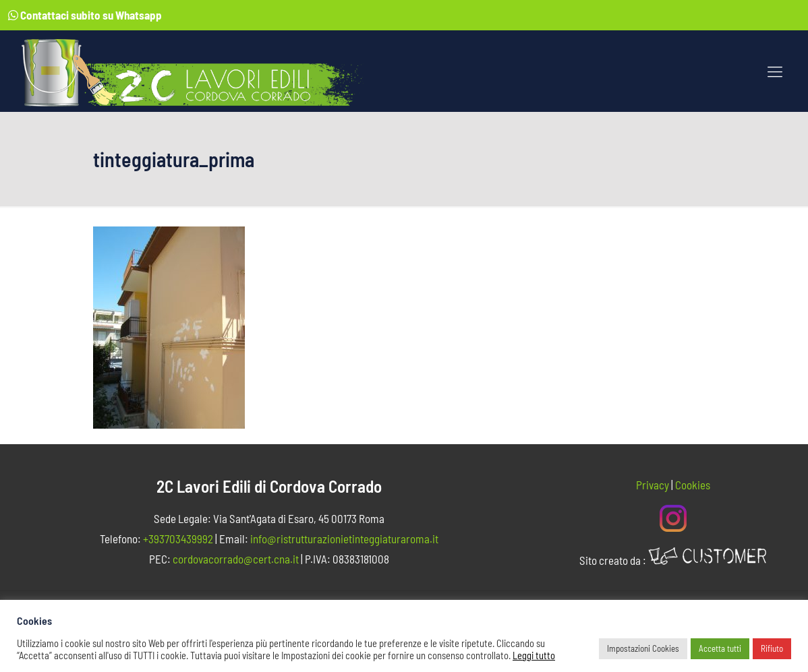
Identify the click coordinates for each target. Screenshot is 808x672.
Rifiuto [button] (772, 648)
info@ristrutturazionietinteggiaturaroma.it (344, 539)
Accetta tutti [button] (720, 648)
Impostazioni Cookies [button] (643, 648)
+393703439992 (178, 539)
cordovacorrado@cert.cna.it (236, 559)
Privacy (653, 485)
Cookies (693, 485)
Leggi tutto (534, 655)
